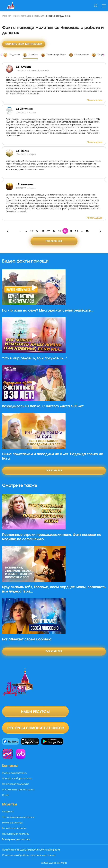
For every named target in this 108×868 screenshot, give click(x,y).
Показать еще (54, 241)
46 (31, 231)
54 (76, 231)
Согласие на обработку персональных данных (29, 855)
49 (48, 231)
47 (37, 231)
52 (65, 231)
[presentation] (2, 54)
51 (60, 231)
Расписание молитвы (14, 828)
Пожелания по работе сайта (18, 790)
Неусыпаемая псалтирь (16, 834)
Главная (7, 16)
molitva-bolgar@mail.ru (15, 773)
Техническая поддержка (16, 784)
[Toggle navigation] (104, 6)
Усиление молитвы (13, 823)
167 (88, 231)
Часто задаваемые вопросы (18, 817)
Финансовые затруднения (56, 16)
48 (43, 231)
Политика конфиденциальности (20, 850)
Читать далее (95, 100)
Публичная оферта (49, 850)
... (26, 231)
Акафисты (8, 812)
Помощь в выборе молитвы (17, 779)
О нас (6, 795)
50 (54, 231)
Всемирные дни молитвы (16, 839)
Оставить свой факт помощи (24, 44)
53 (71, 231)
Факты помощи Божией (26, 16)
